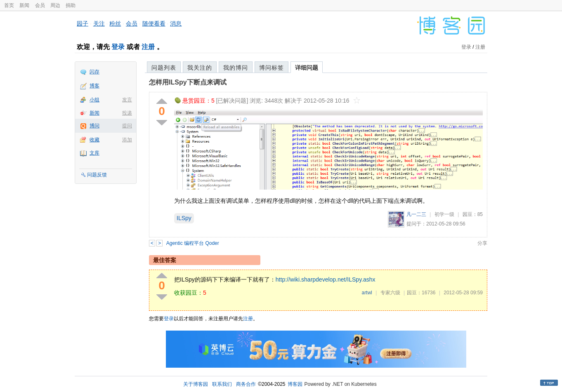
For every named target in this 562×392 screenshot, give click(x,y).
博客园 (295, 384)
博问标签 (272, 68)
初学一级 (444, 214)
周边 (55, 5)
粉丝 (115, 23)
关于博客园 (196, 384)
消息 (176, 23)
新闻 (24, 5)
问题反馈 (97, 175)
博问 (94, 126)
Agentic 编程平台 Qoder (193, 243)
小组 (94, 100)
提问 (127, 126)
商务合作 (246, 384)
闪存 (94, 72)
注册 (148, 47)
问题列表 (164, 68)
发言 (127, 100)
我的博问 (236, 68)
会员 (40, 5)
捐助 (71, 5)
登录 (118, 47)
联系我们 (222, 384)
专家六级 (390, 293)
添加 (127, 140)
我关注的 (200, 68)
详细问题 (307, 68)
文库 (94, 153)
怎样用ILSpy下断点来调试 (188, 82)
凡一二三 (416, 214)
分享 (482, 243)
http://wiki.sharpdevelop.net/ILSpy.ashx (326, 279)
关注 (99, 23)
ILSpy (184, 218)
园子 (83, 23)
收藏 (94, 140)
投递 (127, 113)
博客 (94, 86)
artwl (367, 293)
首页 (9, 5)
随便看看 (154, 23)
